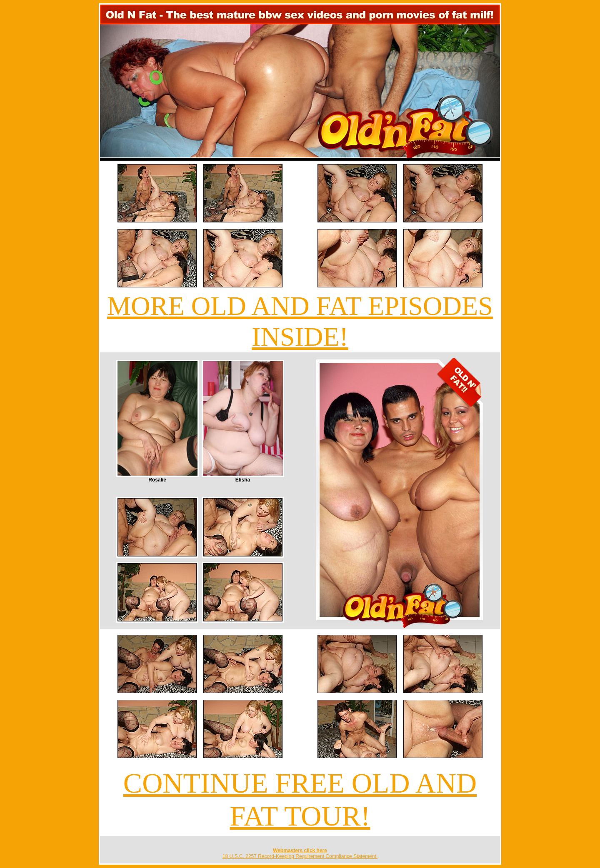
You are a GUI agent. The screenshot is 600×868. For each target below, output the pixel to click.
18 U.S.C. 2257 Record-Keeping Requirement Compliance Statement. (300, 856)
